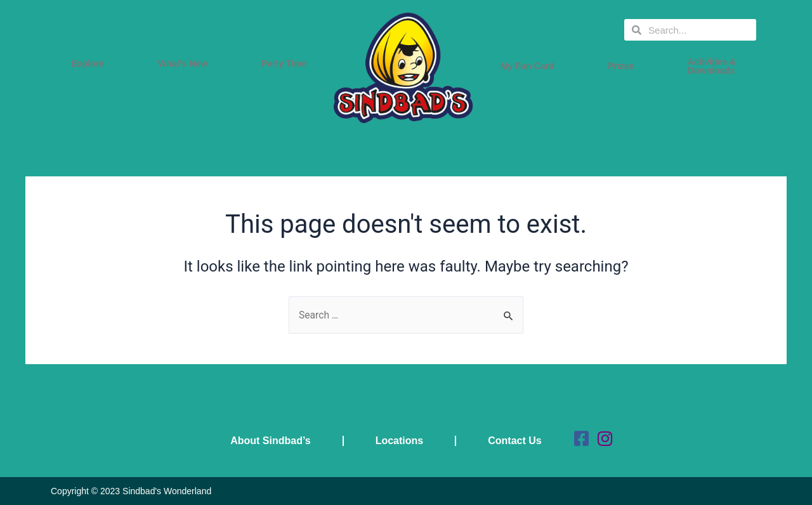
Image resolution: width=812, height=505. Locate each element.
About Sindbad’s (271, 441)
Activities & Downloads (715, 66)
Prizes (624, 66)
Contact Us (515, 441)
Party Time (287, 63)
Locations (400, 441)
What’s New (186, 63)
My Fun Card (531, 66)
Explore (91, 63)
